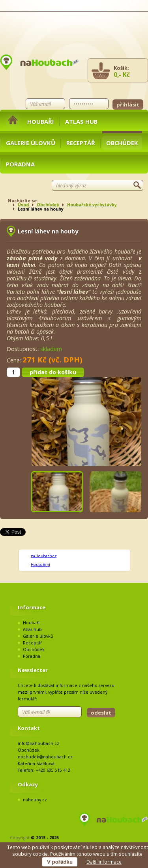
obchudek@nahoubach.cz (45, 757)
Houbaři (41, 121)
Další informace (104, 862)
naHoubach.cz (44, 556)
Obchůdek (122, 143)
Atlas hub (81, 121)
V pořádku (60, 862)
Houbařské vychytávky (92, 205)
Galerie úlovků (31, 143)
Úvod (23, 205)
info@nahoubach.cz (38, 743)
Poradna (20, 164)
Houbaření (40, 565)
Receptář (81, 143)
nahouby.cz (35, 800)
